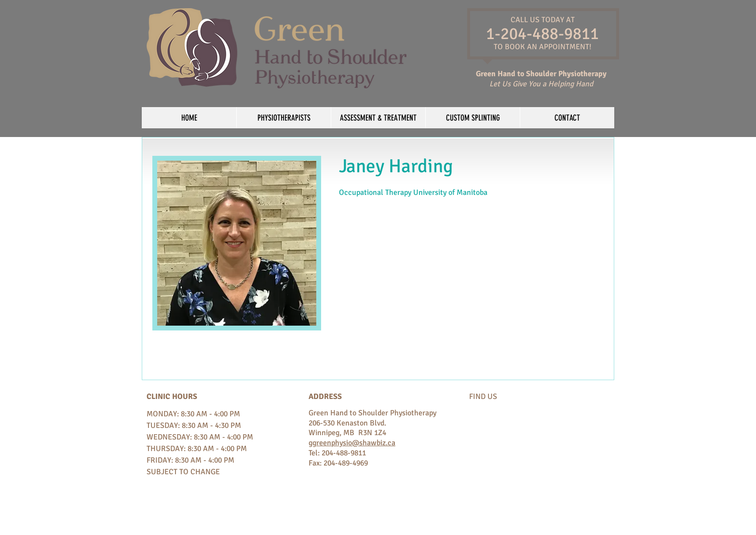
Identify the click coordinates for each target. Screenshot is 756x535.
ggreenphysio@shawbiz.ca (352, 443)
